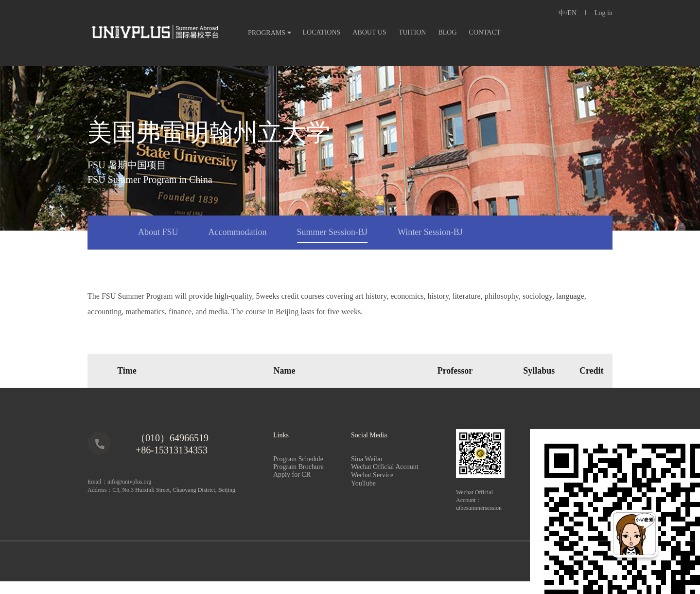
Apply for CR (292, 475)
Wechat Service (382, 475)
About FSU (158, 232)
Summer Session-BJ (332, 232)
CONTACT (485, 32)
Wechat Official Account (385, 467)
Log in (604, 13)
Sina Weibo (367, 459)
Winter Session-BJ (430, 232)
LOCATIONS (322, 32)
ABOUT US (369, 32)
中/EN (568, 13)
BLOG (447, 32)
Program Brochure (298, 467)
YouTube (363, 483)
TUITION (412, 32)
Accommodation (238, 232)
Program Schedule (298, 459)
